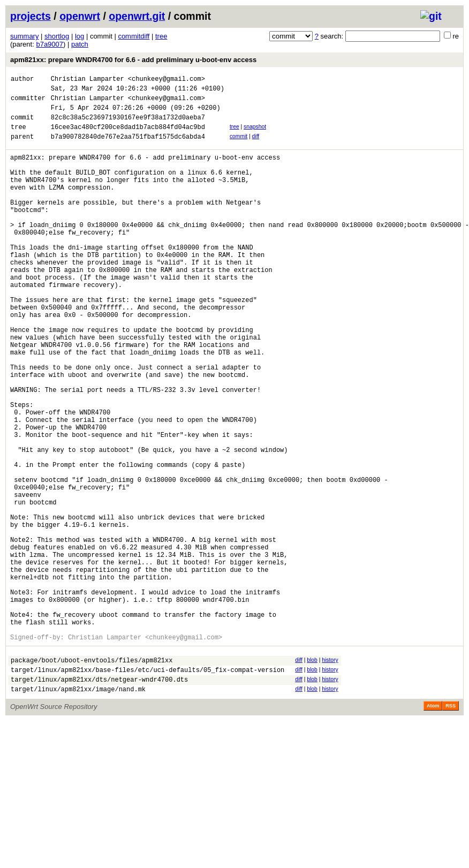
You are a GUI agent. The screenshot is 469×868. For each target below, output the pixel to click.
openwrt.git (137, 16)
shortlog (57, 36)
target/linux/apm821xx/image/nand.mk (78, 811)
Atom (433, 828)
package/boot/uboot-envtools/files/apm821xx (92, 777)
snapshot (255, 135)
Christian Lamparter (88, 80)
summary (24, 36)
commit (239, 146)
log (80, 36)
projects (31, 16)
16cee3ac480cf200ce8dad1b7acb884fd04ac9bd (128, 136)
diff (256, 146)
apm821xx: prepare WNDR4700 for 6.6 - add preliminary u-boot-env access (133, 60)
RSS (451, 828)
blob (312, 776)
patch (80, 44)
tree (161, 36)
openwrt (80, 16)
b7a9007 (50, 44)
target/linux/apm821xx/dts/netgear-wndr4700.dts (99, 800)
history (330, 776)
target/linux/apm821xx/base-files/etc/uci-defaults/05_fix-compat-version (147, 788)
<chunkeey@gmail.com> (167, 80)
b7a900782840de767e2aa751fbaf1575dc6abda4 (128, 148)
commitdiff (134, 36)
